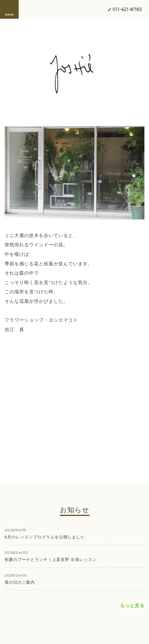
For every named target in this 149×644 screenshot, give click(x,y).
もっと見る (132, 605)
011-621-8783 (127, 10)
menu (9, 9)
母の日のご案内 (20, 582)
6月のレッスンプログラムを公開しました (45, 537)
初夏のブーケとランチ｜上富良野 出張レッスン (51, 559)
